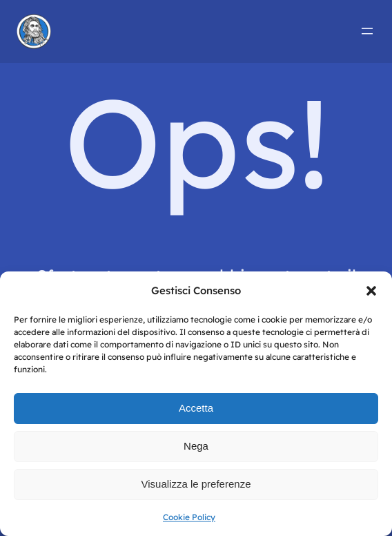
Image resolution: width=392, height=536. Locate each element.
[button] (371, 291)
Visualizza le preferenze (196, 484)
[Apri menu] (367, 31)
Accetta (196, 408)
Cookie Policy (189, 517)
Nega (196, 446)
